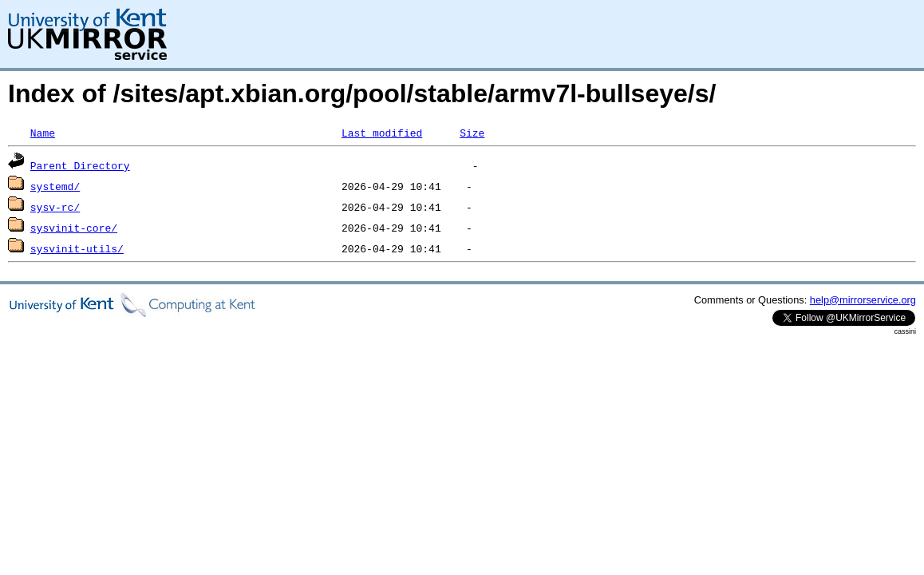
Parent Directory (80, 165)
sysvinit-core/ (74, 228)
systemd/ (55, 186)
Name (43, 133)
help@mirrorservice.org (863, 300)
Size (472, 133)
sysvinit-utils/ (77, 248)
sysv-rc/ (55, 207)
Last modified (382, 133)
